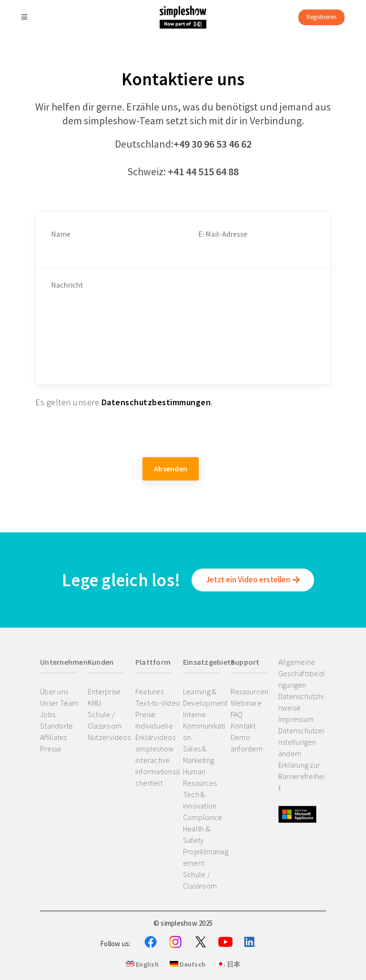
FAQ (237, 714)
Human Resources (200, 777)
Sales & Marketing (198, 754)
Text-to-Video (158, 703)
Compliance (203, 817)
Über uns (54, 691)
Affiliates (54, 737)
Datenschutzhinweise (301, 702)
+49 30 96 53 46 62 (213, 144)
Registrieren (321, 17)
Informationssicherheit (158, 777)
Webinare (246, 703)
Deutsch (188, 964)
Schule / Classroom (105, 720)
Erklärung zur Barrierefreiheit (302, 776)
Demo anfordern (247, 743)
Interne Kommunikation (204, 726)
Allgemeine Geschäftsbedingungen (301, 673)
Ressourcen (250, 691)
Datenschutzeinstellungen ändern (301, 742)
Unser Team (59, 703)
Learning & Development (205, 697)
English (142, 964)
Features (149, 691)
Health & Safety (197, 834)
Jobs (48, 714)
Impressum (296, 719)
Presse (51, 749)
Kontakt (243, 726)
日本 (228, 964)
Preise (146, 714)
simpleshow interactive (155, 754)
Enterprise (104, 691)
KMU (95, 703)
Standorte (56, 726)
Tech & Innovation (200, 800)
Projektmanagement (206, 857)
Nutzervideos (109, 737)
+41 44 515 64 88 (203, 171)
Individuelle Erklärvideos (155, 731)
